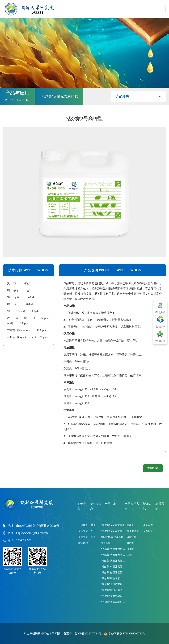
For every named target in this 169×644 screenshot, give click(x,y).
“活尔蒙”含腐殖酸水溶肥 (113, 596)
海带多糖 (106, 543)
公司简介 (83, 525)
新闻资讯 (147, 506)
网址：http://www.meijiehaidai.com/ (29, 533)
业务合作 (148, 525)
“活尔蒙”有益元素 (110, 578)
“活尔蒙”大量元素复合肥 (113, 561)
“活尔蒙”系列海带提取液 (113, 531)
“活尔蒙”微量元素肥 (112, 573)
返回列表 (153, 468)
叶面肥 (130, 543)
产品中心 (111, 504)
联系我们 (160, 506)
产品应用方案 (132, 506)
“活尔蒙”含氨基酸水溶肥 (113, 602)
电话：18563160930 (20, 540)
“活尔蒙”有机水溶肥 (112, 590)
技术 (93, 525)
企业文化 (83, 531)
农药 (129, 555)
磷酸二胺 (132, 537)
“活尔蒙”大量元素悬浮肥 (113, 549)
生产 (93, 531)
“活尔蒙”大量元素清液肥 (113, 555)
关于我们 (82, 506)
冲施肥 (130, 549)
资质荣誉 (83, 537)
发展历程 (83, 543)
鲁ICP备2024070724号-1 (89, 633)
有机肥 (130, 525)
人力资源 (148, 531)
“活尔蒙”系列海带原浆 (113, 525)
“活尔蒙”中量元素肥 (112, 567)
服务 (93, 537)
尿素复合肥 (133, 531)
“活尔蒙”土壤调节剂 (112, 584)
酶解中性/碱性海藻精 (112, 537)
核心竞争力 (96, 506)
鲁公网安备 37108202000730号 (125, 633)
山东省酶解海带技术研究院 (44, 633)
